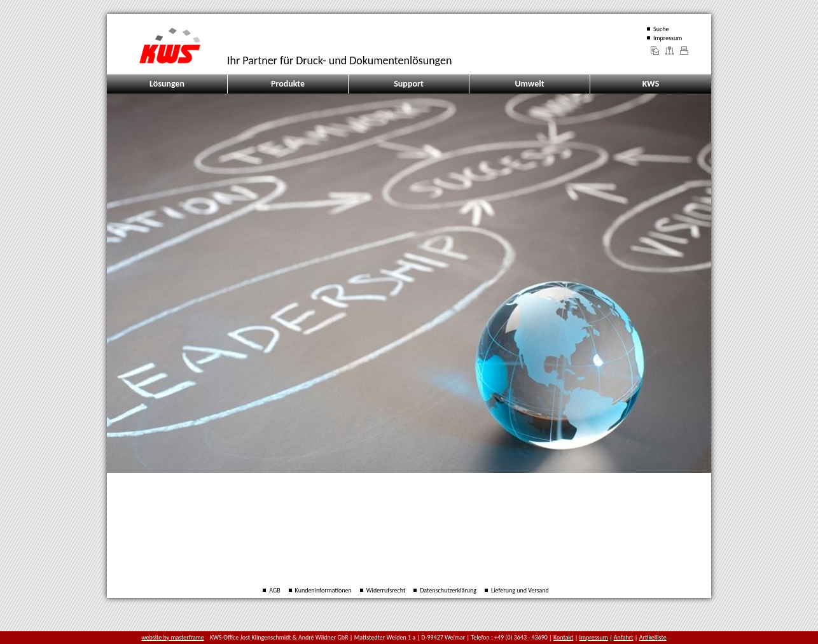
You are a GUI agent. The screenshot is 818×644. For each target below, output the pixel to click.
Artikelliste (653, 637)
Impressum (668, 38)
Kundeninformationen (323, 590)
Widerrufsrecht (386, 590)
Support (409, 84)
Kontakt (563, 637)
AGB (274, 590)
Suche (661, 29)
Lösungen (167, 84)
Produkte (288, 84)
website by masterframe (173, 637)
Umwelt (529, 84)
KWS (651, 84)
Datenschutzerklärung (448, 590)
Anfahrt (624, 637)
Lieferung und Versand (520, 590)
